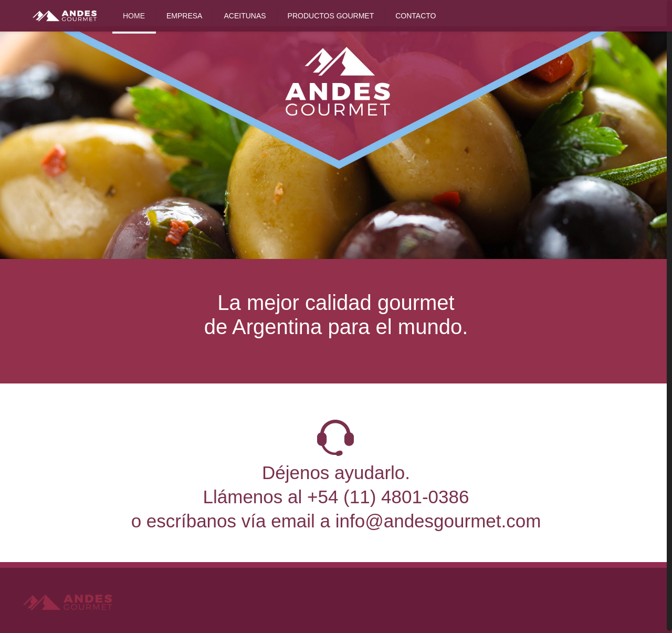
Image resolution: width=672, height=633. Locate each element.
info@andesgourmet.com (438, 521)
